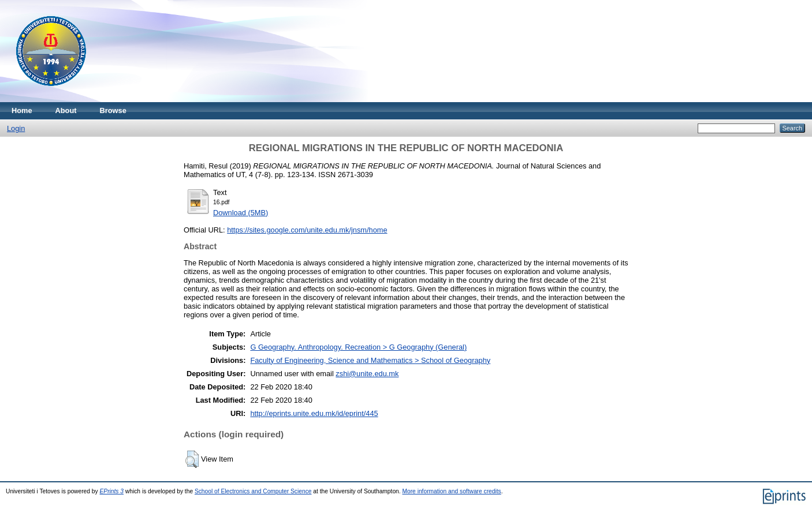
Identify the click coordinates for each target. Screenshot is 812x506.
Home (22, 110)
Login (16, 128)
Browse (113, 110)
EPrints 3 (112, 491)
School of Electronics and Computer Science (253, 491)
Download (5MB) (241, 213)
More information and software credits (451, 491)
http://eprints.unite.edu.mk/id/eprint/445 (314, 413)
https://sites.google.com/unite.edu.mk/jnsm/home (307, 230)
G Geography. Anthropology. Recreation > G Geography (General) (358, 347)
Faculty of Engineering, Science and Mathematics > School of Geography (370, 360)
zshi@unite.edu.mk (367, 374)
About (66, 110)
